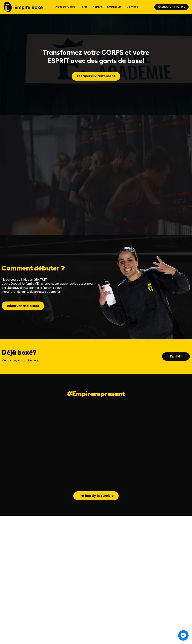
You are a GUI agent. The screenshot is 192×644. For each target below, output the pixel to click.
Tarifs (84, 8)
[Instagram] (68, 638)
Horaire (97, 8)
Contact (132, 8)
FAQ (5, 638)
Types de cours (65, 8)
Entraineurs (114, 8)
